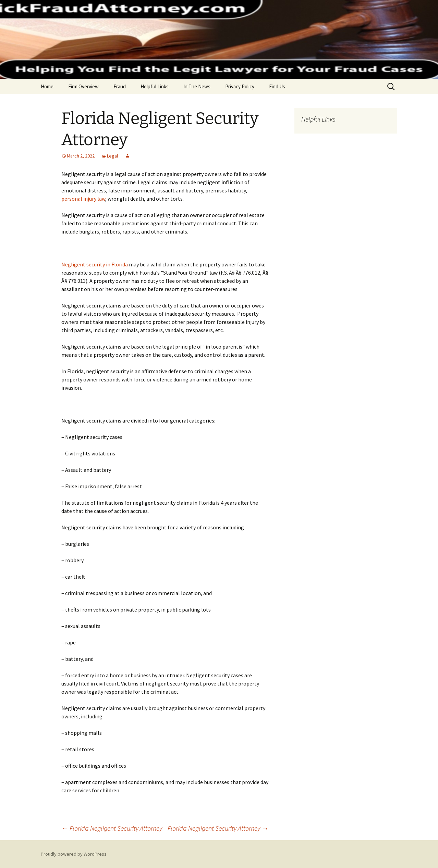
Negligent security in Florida (95, 264)
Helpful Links (155, 86)
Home (47, 86)
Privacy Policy (240, 86)
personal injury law (83, 199)
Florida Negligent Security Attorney (112, 828)
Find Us (277, 86)
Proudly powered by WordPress (74, 854)
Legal (112, 156)
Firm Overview (83, 86)
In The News (197, 86)
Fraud (120, 86)
